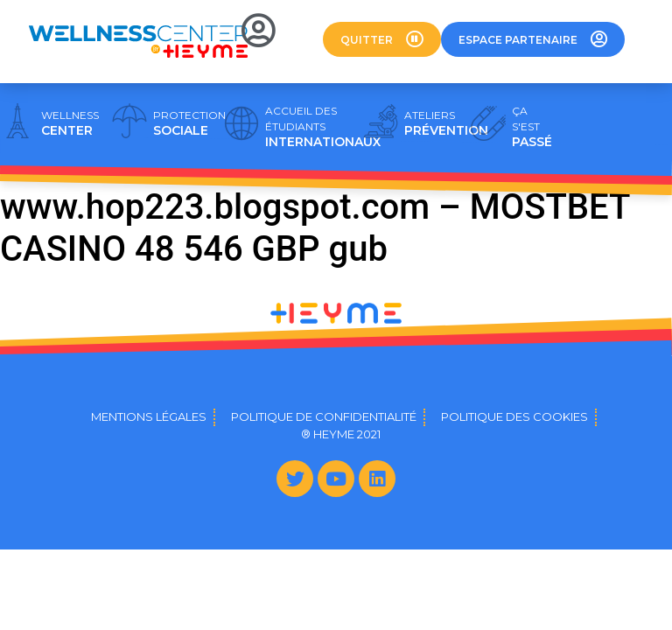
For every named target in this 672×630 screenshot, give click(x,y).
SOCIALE (189, 123)
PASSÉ (532, 127)
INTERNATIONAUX (323, 127)
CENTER (70, 123)
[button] (382, 39)
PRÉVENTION (446, 123)
